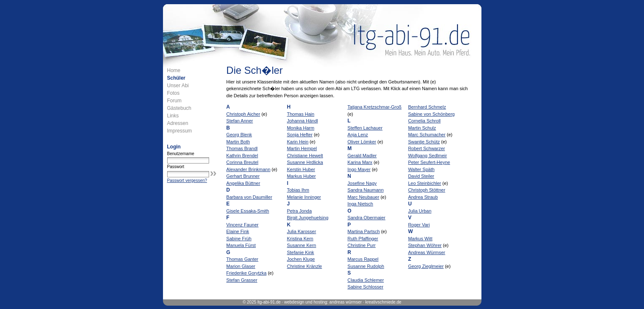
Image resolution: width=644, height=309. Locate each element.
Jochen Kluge (301, 259)
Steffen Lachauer (365, 128)
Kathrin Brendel (242, 156)
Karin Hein (298, 142)
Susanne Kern (302, 245)
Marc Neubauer (363, 197)
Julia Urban (420, 211)
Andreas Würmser (427, 252)
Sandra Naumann (365, 190)
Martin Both (238, 142)
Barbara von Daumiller (249, 197)
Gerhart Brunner (243, 176)
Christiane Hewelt (305, 156)
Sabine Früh (239, 239)
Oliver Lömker (362, 142)
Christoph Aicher (243, 114)
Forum (175, 101)
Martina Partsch (363, 231)
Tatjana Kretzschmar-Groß (374, 107)
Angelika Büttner (243, 183)
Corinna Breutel (242, 162)
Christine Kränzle (305, 266)
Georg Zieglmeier (426, 266)
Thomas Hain (301, 114)
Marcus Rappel (363, 259)
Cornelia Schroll (424, 121)
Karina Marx (360, 162)
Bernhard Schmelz (427, 107)
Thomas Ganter (242, 259)
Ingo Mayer (359, 169)
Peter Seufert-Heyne (429, 162)
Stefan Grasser (242, 280)
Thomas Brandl (242, 148)
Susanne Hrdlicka (305, 162)
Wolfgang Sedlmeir (428, 156)
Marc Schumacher (427, 135)
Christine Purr (361, 245)
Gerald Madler (362, 156)
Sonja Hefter (300, 135)
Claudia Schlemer (366, 280)
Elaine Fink (238, 231)
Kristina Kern (300, 239)
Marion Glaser (241, 266)
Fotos (173, 93)
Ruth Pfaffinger (363, 239)
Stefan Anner (240, 121)
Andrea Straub (423, 197)
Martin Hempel (302, 148)
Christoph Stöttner (427, 190)
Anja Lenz (358, 135)
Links (173, 116)
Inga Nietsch (360, 204)
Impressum (180, 131)
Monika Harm (301, 128)
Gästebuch (179, 108)
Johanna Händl (303, 121)
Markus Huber (301, 176)
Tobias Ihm (298, 190)
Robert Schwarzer (427, 148)
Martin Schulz (422, 128)
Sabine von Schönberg (431, 114)
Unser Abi (178, 86)
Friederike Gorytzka (246, 273)
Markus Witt (420, 239)
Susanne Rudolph (366, 266)
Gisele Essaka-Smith (248, 211)
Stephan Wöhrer (425, 245)
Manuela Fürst (241, 245)
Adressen (178, 123)
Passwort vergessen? (187, 180)
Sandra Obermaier (366, 218)
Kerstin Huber (301, 169)
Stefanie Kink (301, 252)
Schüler (176, 78)
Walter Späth (421, 169)
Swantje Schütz (424, 142)
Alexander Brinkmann (248, 169)
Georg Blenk (239, 135)
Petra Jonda (299, 211)
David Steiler (421, 176)
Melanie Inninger (304, 197)
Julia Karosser (302, 231)
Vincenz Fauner (242, 225)
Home (174, 70)
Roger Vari (419, 225)
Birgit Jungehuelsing (308, 218)
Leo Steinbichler (425, 183)
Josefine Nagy (362, 183)
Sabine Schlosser (365, 287)
